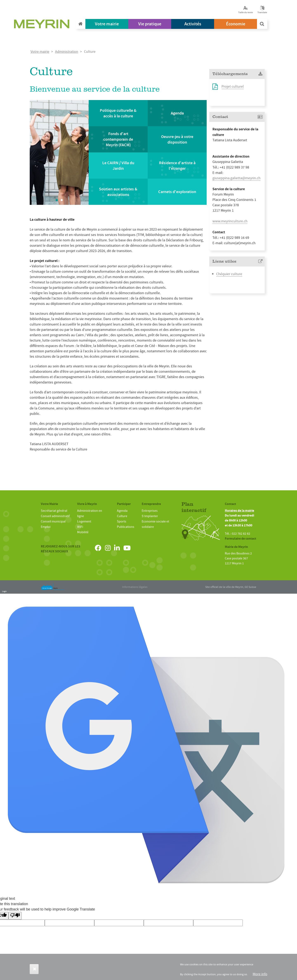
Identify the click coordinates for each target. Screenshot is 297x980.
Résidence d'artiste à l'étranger (177, 166)
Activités (193, 24)
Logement (84, 521)
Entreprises (150, 511)
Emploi (46, 527)
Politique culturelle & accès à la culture (118, 113)
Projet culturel (233, 87)
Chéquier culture (229, 274)
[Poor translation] (15, 916)
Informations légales (135, 587)
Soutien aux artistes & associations (118, 192)
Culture (122, 516)
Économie (236, 24)
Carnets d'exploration (177, 192)
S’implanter (150, 516)
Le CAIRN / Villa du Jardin (118, 166)
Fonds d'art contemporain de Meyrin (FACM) (118, 139)
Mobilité (83, 532)
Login (4, 591)
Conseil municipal (53, 521)
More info (260, 974)
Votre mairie (107, 24)
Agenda (177, 113)
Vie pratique (150, 24)
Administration (67, 52)
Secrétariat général (54, 511)
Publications (126, 527)
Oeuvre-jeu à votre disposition (177, 139)
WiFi (80, 527)
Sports (122, 521)
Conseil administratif (55, 516)
